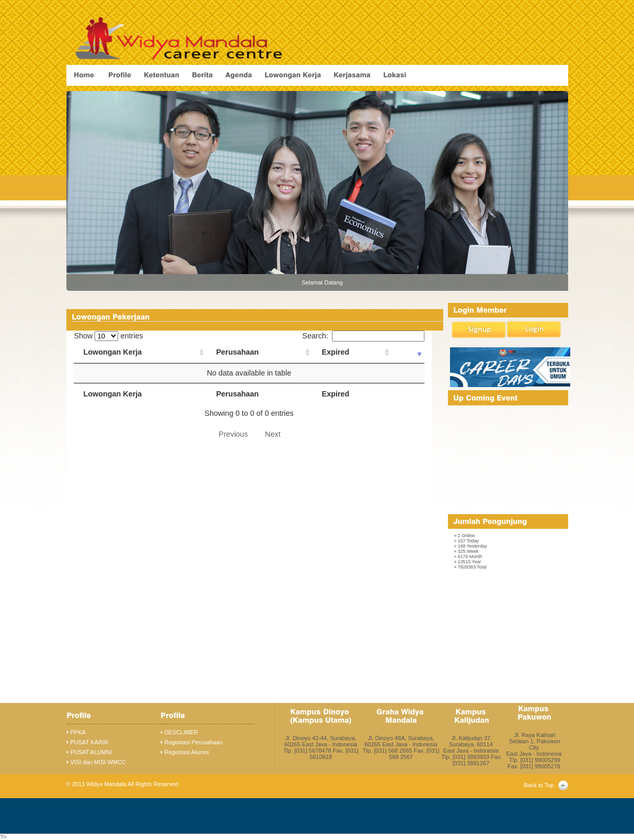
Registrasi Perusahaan (194, 742)
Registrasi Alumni (187, 752)
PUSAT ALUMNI (91, 752)
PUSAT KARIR (89, 742)
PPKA (78, 732)
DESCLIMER (181, 732)
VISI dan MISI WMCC (98, 762)
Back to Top (539, 785)
